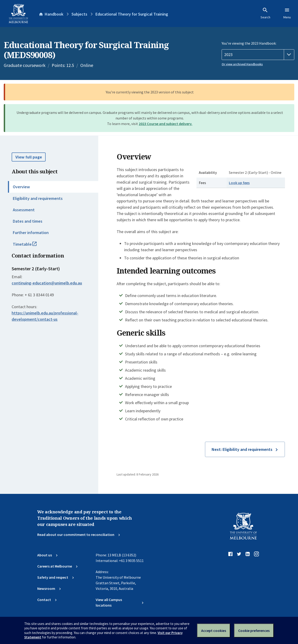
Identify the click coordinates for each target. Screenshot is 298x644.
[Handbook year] (258, 55)
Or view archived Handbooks (242, 64)
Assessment (24, 210)
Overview (21, 187)
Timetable (30, 246)
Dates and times (28, 221)
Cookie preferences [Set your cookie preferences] (254, 631)
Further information (31, 233)
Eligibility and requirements (38, 198)
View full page (29, 157)
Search (265, 13)
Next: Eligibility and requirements (242, 449)
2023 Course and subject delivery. (166, 124)
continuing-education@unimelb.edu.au (47, 283)
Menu (287, 13)
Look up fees (239, 183)
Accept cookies (214, 631)
